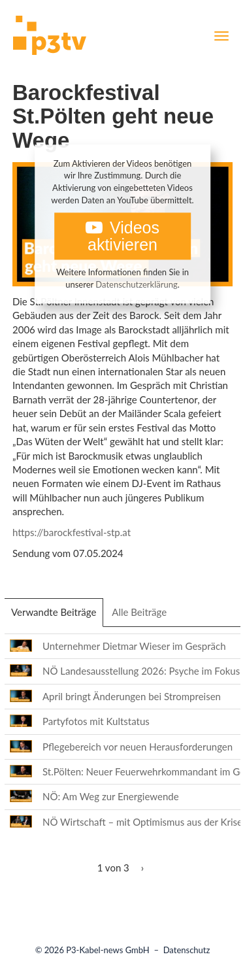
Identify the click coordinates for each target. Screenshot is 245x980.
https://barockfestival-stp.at (72, 532)
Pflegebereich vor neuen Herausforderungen (138, 747)
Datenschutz (187, 950)
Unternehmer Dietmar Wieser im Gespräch (134, 646)
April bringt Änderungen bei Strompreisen (132, 696)
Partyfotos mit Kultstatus (96, 721)
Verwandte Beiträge (57, 616)
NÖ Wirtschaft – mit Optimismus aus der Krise (142, 822)
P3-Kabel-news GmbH (108, 950)
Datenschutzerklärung (136, 284)
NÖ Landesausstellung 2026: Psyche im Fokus (141, 671)
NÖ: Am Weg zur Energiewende (111, 796)
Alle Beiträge (139, 612)
